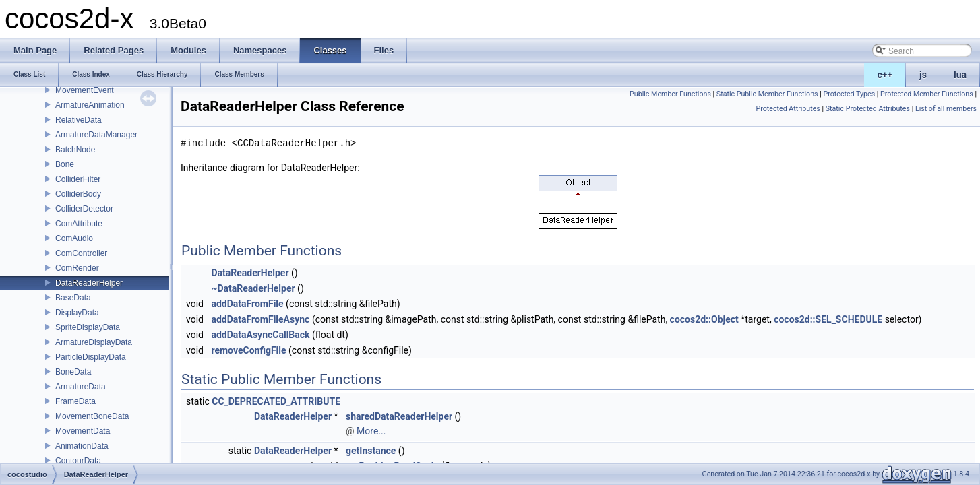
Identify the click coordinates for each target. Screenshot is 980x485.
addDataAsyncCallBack (260, 335)
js (923, 75)
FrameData (75, 401)
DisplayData (77, 313)
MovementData (83, 431)
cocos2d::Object (704, 319)
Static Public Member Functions (767, 94)
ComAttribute (79, 224)
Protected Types (849, 94)
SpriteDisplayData (88, 327)
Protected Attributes (788, 109)
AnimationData (82, 446)
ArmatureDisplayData (94, 342)
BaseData (73, 298)
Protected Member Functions (927, 94)
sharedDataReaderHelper (399, 416)
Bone (65, 164)
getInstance (371, 451)
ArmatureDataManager (96, 135)
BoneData (73, 372)
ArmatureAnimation (90, 105)
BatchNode (75, 150)
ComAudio (74, 238)
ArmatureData (81, 387)
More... (371, 431)
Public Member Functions (670, 94)
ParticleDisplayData (91, 357)
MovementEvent (85, 90)
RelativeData (79, 120)
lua (960, 75)
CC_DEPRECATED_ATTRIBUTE (276, 401)
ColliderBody (78, 194)
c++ (885, 75)
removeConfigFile (248, 350)
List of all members (946, 109)
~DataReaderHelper (253, 288)
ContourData (78, 461)
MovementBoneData (92, 416)
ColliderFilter (78, 179)
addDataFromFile (247, 304)
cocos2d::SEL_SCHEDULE (828, 319)
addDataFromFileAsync (260, 319)
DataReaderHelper (89, 283)
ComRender (77, 268)
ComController (81, 253)
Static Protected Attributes (868, 109)
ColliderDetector (84, 209)
